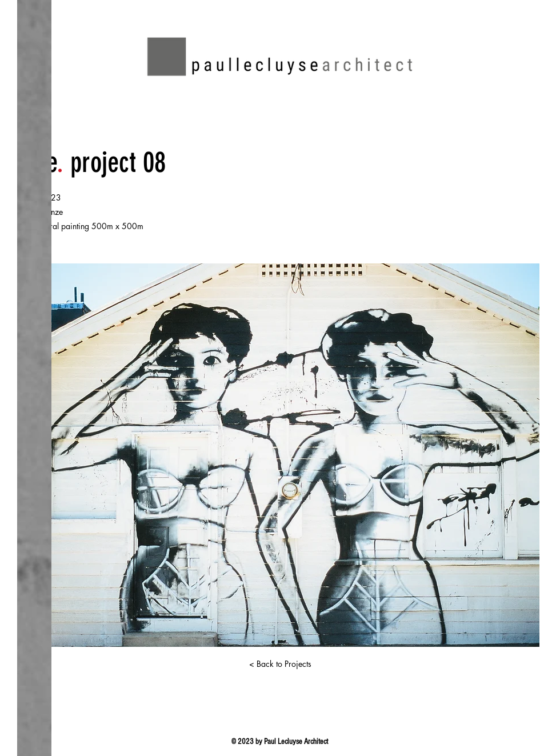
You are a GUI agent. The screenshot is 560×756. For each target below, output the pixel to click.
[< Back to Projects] (280, 664)
